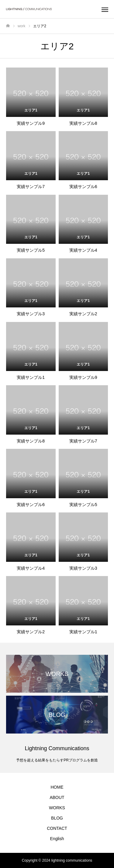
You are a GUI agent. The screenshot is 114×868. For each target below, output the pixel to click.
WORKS (57, 808)
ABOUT (57, 797)
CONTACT (57, 828)
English (57, 839)
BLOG (57, 818)
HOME (57, 787)
